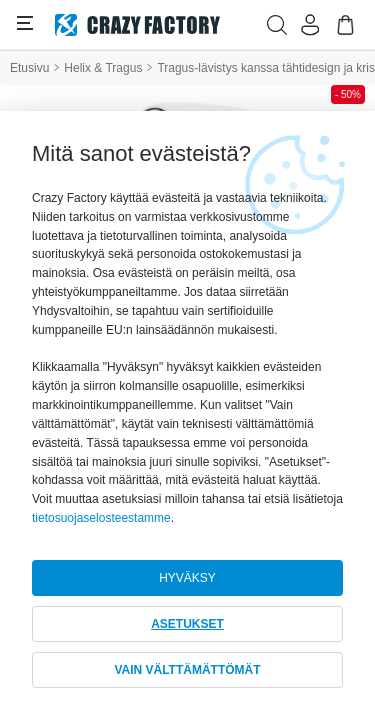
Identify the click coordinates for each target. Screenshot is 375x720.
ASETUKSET (187, 624)
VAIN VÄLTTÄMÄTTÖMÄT (187, 670)
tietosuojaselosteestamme (101, 518)
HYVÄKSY (187, 578)
